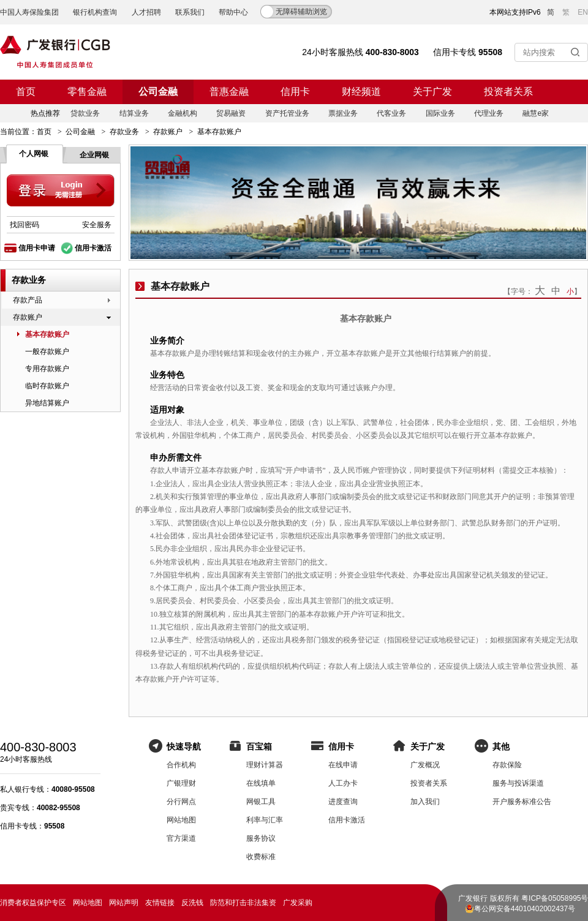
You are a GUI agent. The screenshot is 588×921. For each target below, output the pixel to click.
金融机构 (183, 113)
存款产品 (28, 300)
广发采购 (298, 903)
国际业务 (440, 113)
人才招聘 (146, 12)
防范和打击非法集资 (243, 903)
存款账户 (168, 132)
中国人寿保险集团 (29, 12)
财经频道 (361, 92)
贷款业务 (85, 113)
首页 (26, 92)
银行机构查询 (95, 12)
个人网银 (34, 154)
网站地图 (181, 820)
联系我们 (190, 12)
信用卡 (295, 92)
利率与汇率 (265, 820)
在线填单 (261, 783)
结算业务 (134, 113)
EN (583, 12)
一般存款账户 (47, 351)
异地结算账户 (47, 403)
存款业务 (124, 132)
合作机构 (181, 765)
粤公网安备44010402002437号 (525, 909)
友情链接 (160, 903)
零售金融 (87, 92)
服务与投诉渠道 (518, 783)
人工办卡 (343, 783)
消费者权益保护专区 (33, 903)
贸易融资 (231, 113)
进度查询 (343, 802)
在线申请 (343, 765)
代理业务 (489, 113)
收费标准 (261, 857)
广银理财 (181, 783)
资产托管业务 (287, 113)
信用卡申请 (37, 248)
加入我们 (425, 802)
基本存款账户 (47, 334)
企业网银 (94, 155)
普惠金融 (229, 92)
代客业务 (391, 113)
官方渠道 (181, 838)
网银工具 (261, 802)
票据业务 (343, 113)
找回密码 (24, 225)
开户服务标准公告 (522, 802)
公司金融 (158, 92)
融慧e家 (536, 113)
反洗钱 (192, 903)
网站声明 (124, 903)
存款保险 (507, 765)
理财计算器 (265, 765)
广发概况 (425, 765)
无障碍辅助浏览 (301, 12)
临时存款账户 (47, 386)
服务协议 (261, 838)
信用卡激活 (93, 248)
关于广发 (432, 92)
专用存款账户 (47, 369)
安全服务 (97, 225)
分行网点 (181, 802)
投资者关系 (508, 92)
